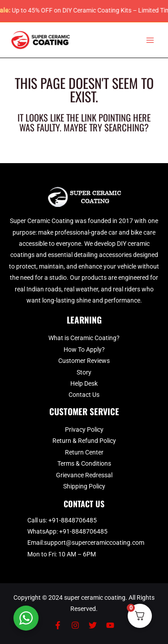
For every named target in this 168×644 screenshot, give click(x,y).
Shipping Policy (84, 486)
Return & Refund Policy (84, 441)
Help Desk (84, 383)
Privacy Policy (84, 429)
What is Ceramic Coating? (84, 338)
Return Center (84, 452)
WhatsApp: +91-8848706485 (67, 531)
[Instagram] (75, 625)
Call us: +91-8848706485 (62, 520)
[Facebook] (58, 625)
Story (84, 372)
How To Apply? (84, 349)
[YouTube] (110, 625)
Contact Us (84, 395)
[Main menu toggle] (150, 40)
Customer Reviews (84, 361)
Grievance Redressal (84, 475)
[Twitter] (93, 625)
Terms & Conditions (84, 463)
